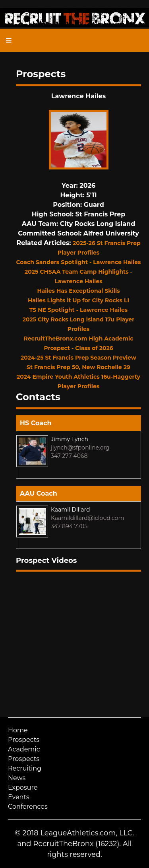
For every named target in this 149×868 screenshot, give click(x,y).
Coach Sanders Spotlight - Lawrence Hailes (78, 262)
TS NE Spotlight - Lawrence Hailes (79, 310)
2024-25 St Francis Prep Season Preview (78, 358)
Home (18, 730)
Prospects (24, 740)
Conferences (28, 807)
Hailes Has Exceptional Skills (78, 291)
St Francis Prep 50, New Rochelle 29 (78, 367)
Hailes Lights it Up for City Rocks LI (78, 300)
